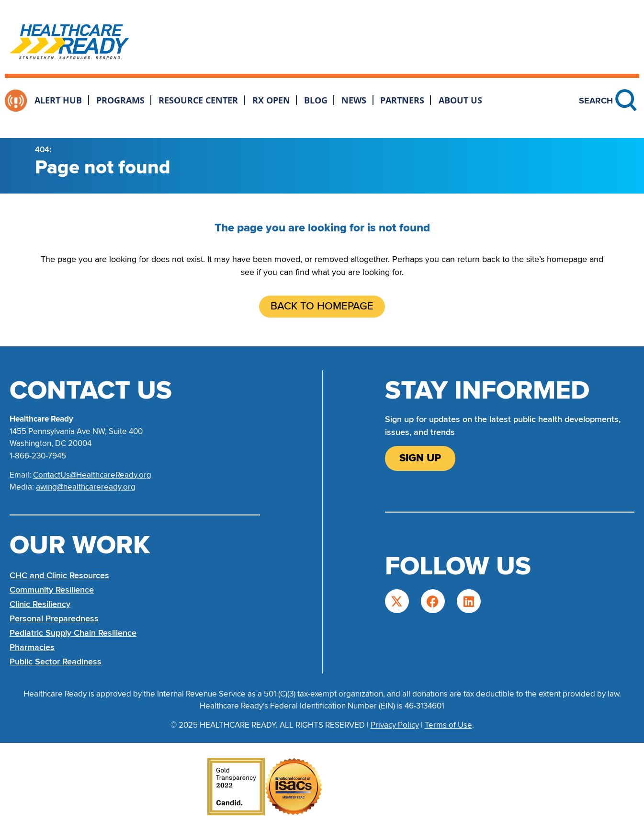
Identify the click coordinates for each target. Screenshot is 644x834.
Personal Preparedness (54, 618)
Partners (402, 100)
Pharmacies (32, 647)
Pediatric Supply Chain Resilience (73, 633)
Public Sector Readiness (56, 662)
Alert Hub (58, 100)
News (354, 100)
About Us (460, 100)
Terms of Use (448, 725)
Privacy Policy (395, 725)
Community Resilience (52, 590)
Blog (316, 100)
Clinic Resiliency (40, 604)
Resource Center (198, 100)
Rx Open (271, 100)
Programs (120, 100)
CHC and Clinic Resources (59, 575)
